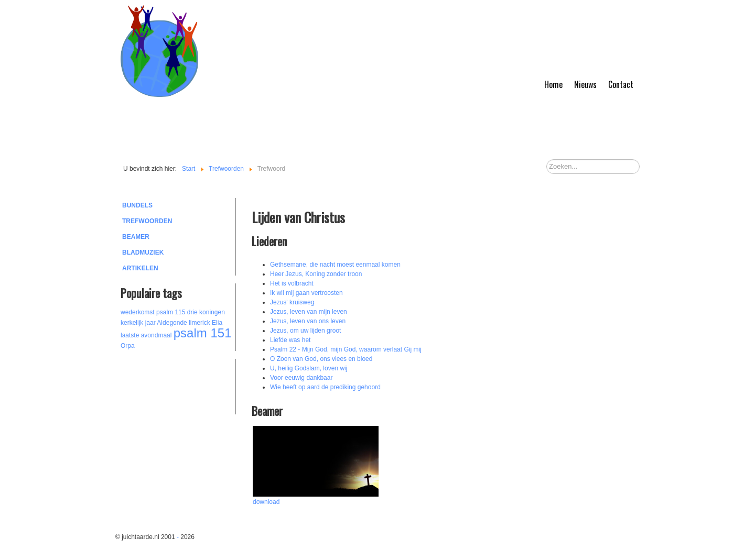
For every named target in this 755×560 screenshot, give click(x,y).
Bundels (137, 205)
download (266, 502)
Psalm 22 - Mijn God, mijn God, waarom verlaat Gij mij (346, 349)
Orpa (128, 346)
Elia (217, 323)
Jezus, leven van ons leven (308, 321)
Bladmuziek (143, 252)
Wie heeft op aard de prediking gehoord (325, 387)
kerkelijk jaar (138, 323)
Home (553, 84)
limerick (199, 323)
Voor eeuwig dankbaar (301, 378)
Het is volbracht (292, 283)
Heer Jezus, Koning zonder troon (316, 274)
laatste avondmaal (146, 335)
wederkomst (138, 312)
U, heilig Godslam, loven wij (309, 368)
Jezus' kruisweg (292, 302)
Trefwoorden (147, 221)
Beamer (136, 237)
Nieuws (585, 84)
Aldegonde (172, 323)
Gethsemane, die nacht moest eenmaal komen (335, 265)
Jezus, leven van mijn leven (309, 312)
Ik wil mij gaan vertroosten (306, 293)
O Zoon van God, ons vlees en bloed (321, 359)
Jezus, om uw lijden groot (305, 331)
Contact (621, 84)
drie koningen (206, 312)
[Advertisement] (178, 385)
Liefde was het (290, 340)
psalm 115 (171, 312)
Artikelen (140, 268)
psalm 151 (203, 333)
